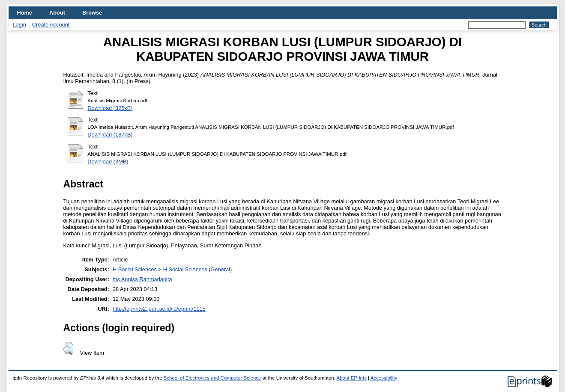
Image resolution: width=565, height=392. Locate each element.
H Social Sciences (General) (198, 269)
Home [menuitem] (25, 13)
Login (19, 25)
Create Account (51, 25)
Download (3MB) (108, 162)
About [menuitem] (57, 13)
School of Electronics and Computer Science (212, 378)
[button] (68, 348)
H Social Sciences (135, 269)
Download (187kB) (110, 135)
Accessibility (384, 378)
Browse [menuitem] (92, 13)
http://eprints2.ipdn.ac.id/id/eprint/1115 (159, 309)
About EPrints (351, 378)
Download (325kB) (110, 108)
